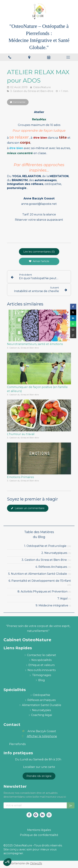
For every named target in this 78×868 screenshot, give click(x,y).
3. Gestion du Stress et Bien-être (44, 560)
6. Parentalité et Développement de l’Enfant (40, 581)
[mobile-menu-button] (68, 57)
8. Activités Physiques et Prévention (43, 592)
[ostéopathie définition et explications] (41, 695)
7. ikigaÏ (62, 598)
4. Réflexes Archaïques (51, 567)
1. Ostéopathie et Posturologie (45, 546)
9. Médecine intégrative (52, 605)
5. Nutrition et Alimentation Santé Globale (38, 574)
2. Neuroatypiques (54, 553)
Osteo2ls (36, 863)
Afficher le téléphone (42, 736)
